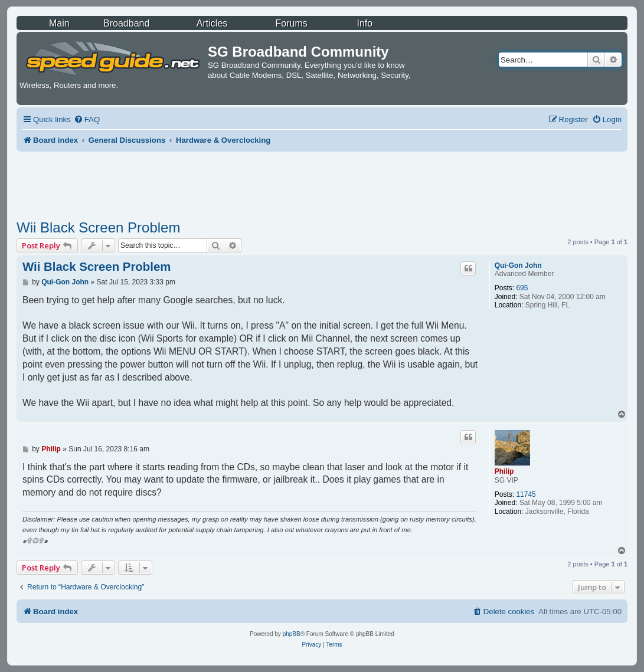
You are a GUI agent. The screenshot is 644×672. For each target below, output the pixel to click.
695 (522, 288)
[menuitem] (87, 119)
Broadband (126, 23)
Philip (504, 471)
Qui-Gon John (518, 265)
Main (59, 23)
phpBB (292, 634)
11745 (526, 494)
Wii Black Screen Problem (98, 227)
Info (365, 23)
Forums (292, 23)
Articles (212, 23)
